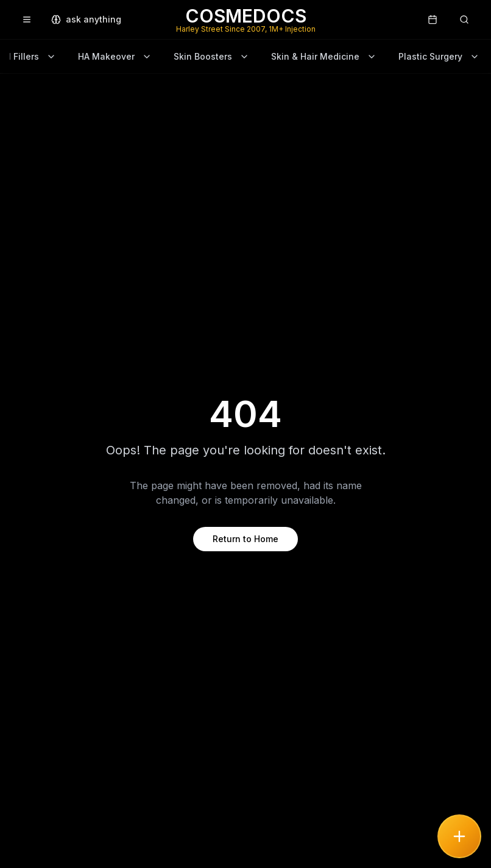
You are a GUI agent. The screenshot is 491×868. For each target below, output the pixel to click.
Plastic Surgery (439, 56)
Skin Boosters (211, 56)
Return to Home (245, 539)
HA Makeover (115, 56)
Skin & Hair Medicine (324, 56)
